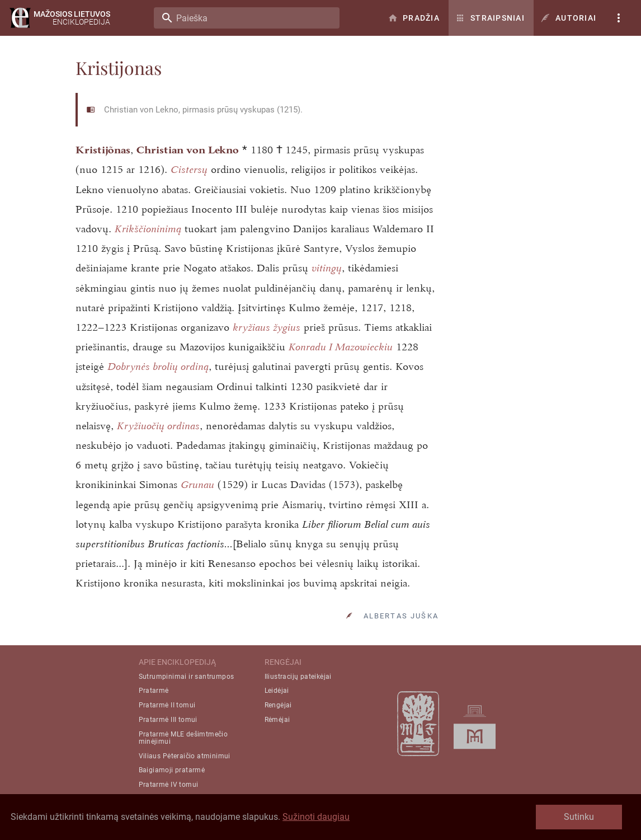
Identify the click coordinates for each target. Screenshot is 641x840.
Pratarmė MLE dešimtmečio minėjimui (183, 738)
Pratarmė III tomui (168, 720)
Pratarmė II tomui (167, 705)
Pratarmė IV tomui (169, 785)
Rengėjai (278, 705)
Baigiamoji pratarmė (172, 770)
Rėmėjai (277, 720)
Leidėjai (277, 691)
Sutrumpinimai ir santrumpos (187, 677)
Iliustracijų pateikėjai (298, 677)
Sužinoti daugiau (316, 817)
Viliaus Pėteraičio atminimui (185, 756)
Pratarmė (154, 691)
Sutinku (579, 817)
